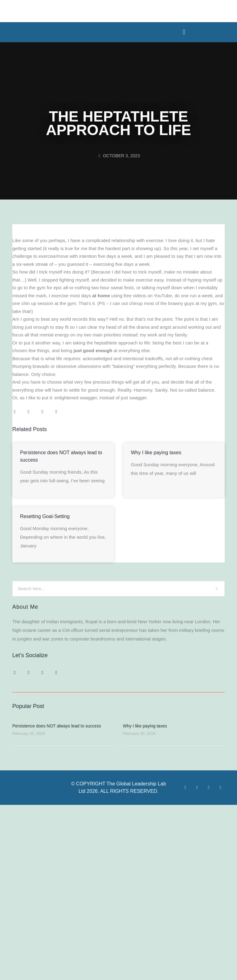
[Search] (217, 589)
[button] (184, 32)
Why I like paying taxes (156, 453)
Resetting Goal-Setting (45, 516)
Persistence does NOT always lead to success (57, 726)
